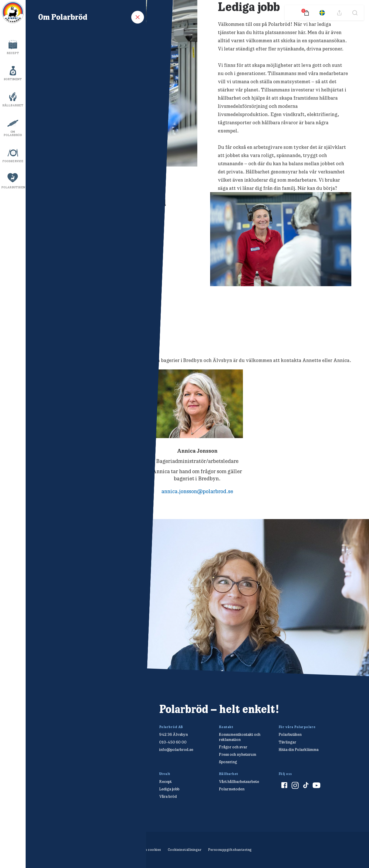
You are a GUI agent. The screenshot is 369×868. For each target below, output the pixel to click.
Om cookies (151, 850)
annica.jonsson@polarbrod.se (197, 491)
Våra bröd (168, 796)
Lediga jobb (169, 789)
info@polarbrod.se (176, 750)
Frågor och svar (233, 747)
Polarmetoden (232, 789)
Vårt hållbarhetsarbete (239, 782)
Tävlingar (287, 742)
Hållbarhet (13, 105)
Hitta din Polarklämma (299, 750)
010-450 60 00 (173, 742)
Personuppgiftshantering (230, 850)
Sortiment (13, 79)
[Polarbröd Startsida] (70, 715)
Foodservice (13, 161)
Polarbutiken (13, 187)
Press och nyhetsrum (238, 754)
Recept (13, 53)
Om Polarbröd (13, 133)
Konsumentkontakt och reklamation (240, 737)
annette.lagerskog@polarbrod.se (89, 491)
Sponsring (228, 762)
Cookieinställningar (185, 850)
